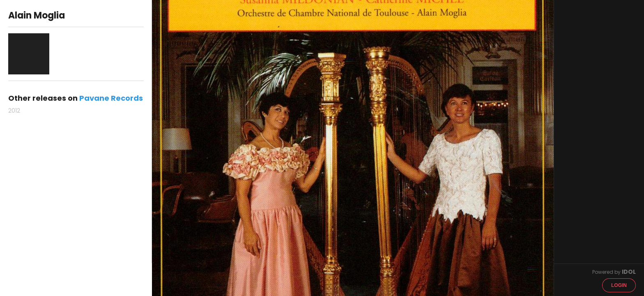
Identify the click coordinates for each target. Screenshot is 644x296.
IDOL (629, 272)
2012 (14, 111)
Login (619, 285)
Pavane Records (111, 98)
